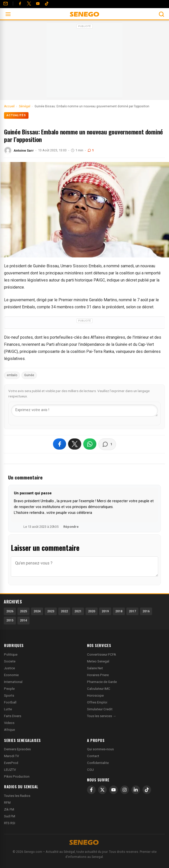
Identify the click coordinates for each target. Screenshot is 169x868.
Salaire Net (95, 668)
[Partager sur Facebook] (60, 444)
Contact (93, 756)
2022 (64, 611)
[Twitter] (29, 4)
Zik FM (9, 809)
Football (10, 702)
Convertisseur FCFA (102, 654)
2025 (23, 611)
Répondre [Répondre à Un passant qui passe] (71, 527)
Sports (9, 695)
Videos (9, 723)
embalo (12, 375)
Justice (9, 668)
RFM (7, 803)
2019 (105, 611)
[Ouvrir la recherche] (161, 14)
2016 (146, 611)
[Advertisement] (84, 62)
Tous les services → (102, 716)
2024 (37, 611)
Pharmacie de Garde (102, 682)
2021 (78, 611)
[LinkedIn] (136, 790)
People (9, 689)
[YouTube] (38, 4)
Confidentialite (98, 763)
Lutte (8, 709)
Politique (11, 654)
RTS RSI (10, 823)
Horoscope (95, 695)
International (13, 682)
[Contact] (6, 4)
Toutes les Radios (17, 796)
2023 (51, 611)
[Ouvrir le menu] (8, 14)
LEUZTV (10, 770)
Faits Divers (13, 716)
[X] (102, 790)
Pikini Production (17, 776)
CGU (90, 770)
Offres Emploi (97, 702)
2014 (23, 620)
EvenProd (11, 763)
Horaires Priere (98, 675)
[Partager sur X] (75, 444)
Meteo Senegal (98, 661)
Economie (11, 675)
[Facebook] (20, 4)
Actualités (16, 115)
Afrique (9, 730)
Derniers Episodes (17, 749)
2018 (119, 611)
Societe (10, 661)
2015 (10, 620)
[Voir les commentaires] (107, 444)
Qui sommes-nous (100, 749)
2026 (10, 611)
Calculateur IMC (99, 689)
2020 (92, 611)
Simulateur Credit (100, 709)
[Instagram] (125, 790)
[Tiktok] (47, 4)
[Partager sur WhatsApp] (90, 444)
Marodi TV (11, 756)
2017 (132, 611)
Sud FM (10, 816)
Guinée (29, 375)
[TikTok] (147, 790)
